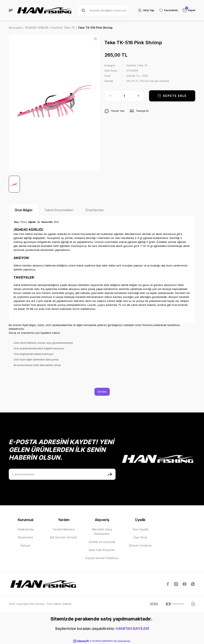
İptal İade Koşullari (102, 550)
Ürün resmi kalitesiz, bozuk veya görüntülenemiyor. (44, 343)
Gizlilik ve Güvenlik (102, 542)
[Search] (103, 10)
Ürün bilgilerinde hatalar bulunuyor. (34, 354)
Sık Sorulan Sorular (64, 537)
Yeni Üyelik (140, 529)
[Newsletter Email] (62, 474)
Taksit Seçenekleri (59, 210)
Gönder (102, 392)
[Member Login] (146, 10)
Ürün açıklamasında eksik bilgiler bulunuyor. (39, 348)
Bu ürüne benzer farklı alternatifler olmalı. (38, 365)
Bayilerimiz (26, 537)
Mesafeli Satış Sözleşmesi (102, 532)
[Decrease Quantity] (110, 96)
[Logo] (44, 10)
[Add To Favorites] (95, 39)
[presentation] (39, 377)
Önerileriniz (94, 210)
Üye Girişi (140, 537)
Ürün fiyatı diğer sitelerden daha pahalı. (36, 360)
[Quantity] (124, 96)
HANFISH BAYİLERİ (132, 629)
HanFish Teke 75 (137, 65)
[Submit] (110, 474)
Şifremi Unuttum (140, 545)
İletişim (25, 545)
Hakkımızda (25, 529)
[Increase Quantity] (138, 96)
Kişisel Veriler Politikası (102, 558)
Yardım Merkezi (64, 529)
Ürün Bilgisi (24, 210)
